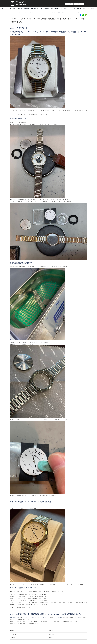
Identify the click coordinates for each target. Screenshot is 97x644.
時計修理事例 (34, 9)
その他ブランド (22, 28)
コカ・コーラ (40, 32)
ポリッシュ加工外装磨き (44, 618)
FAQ (85, 9)
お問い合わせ (79, 4)
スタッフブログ (91, 9)
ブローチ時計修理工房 (16, 618)
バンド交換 (77, 618)
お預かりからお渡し (45, 9)
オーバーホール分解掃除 (30, 618)
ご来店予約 (69, 4)
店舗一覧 (79, 9)
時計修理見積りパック (57, 9)
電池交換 (60, 618)
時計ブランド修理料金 (24, 9)
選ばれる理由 (13, 9)
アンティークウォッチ (70, 9)
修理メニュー (5, 9)
